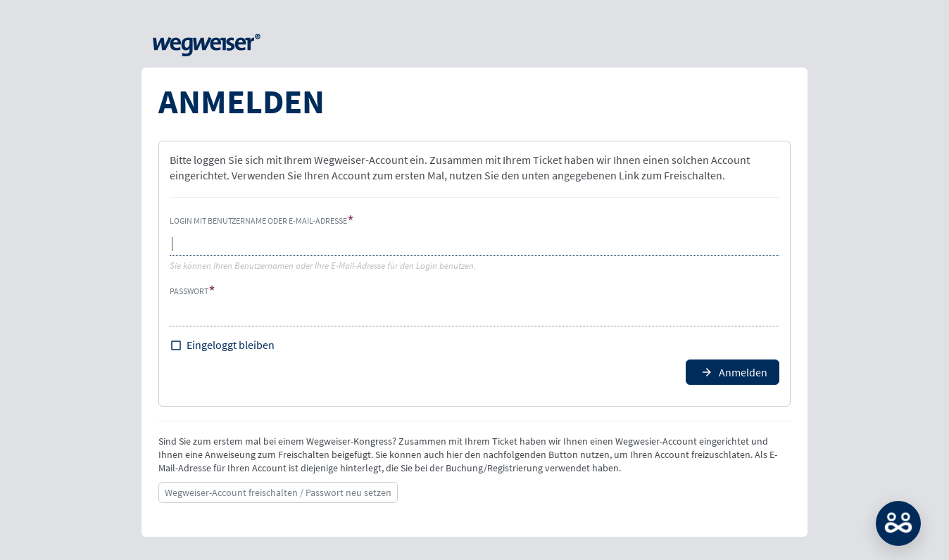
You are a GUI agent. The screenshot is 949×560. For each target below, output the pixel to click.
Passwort (189, 291)
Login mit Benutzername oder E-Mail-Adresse (258, 221)
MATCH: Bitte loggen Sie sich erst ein (898, 523)
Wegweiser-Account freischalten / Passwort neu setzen (278, 492)
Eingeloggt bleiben (231, 345)
